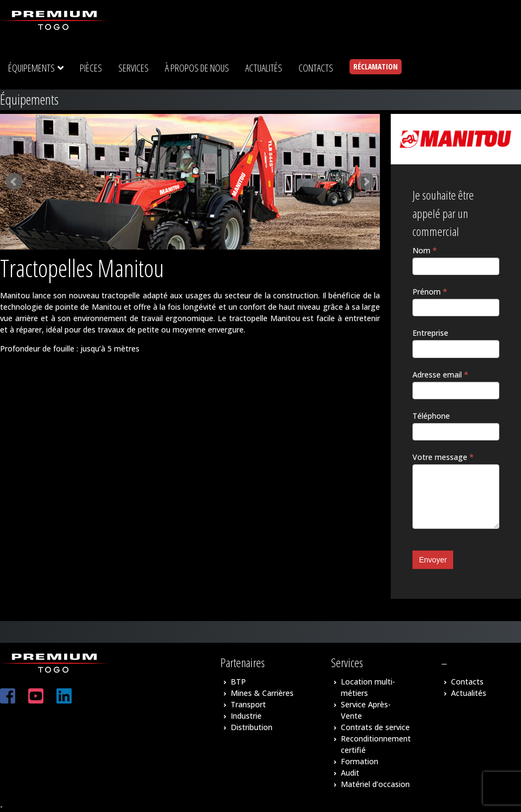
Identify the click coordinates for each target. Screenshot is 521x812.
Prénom (430, 292)
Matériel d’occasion (375, 784)
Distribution (252, 727)
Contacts (467, 682)
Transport (248, 704)
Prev (14, 182)
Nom (425, 250)
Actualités (469, 693)
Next (366, 182)
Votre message (443, 457)
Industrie (246, 716)
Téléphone (431, 416)
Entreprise (430, 333)
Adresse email (440, 375)
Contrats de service (375, 727)
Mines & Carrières (262, 693)
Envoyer (433, 560)
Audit (350, 773)
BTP (238, 682)
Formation (360, 761)
